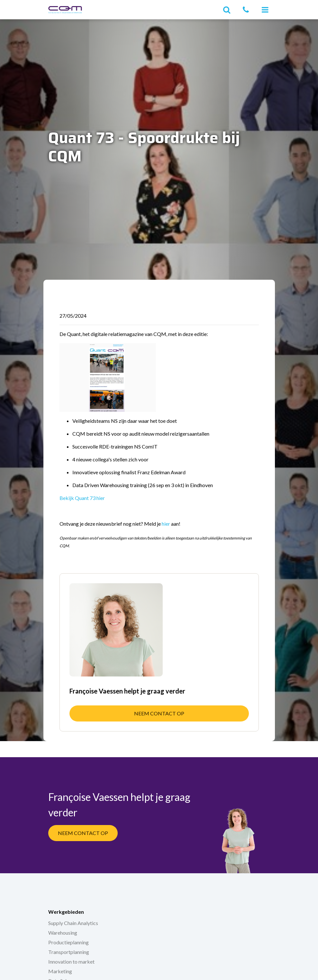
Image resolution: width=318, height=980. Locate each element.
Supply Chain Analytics (73, 923)
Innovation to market (71, 962)
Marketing (60, 971)
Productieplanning (68, 942)
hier (166, 524)
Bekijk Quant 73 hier (82, 498)
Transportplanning (69, 952)
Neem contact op (159, 713)
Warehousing (63, 933)
